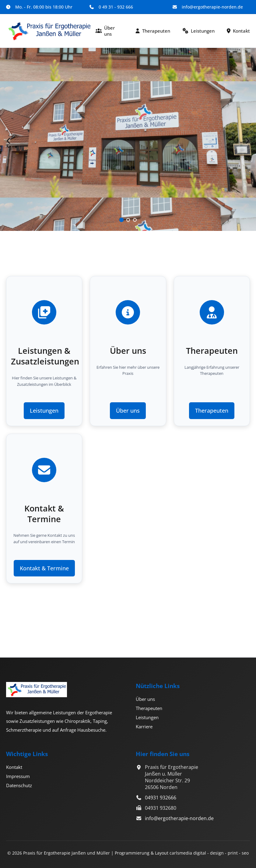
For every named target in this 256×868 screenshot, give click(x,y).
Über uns (105, 31)
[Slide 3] (135, 220)
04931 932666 (161, 798)
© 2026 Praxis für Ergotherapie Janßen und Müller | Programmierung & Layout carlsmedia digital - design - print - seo (128, 853)
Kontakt (238, 31)
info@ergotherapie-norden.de (179, 818)
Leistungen (198, 31)
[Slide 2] (128, 220)
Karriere (144, 726)
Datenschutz (19, 785)
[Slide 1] (121, 220)
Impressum (18, 776)
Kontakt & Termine (44, 568)
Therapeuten (153, 31)
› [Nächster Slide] (247, 140)
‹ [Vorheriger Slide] (9, 140)
